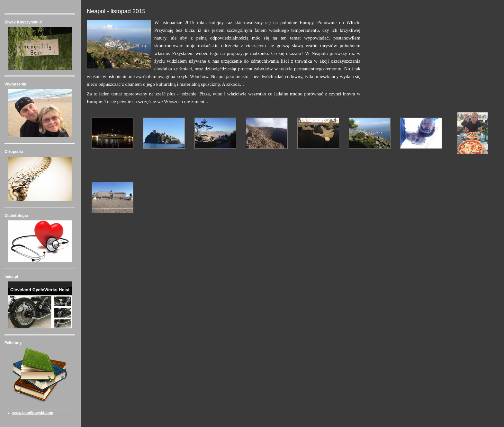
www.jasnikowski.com (33, 413)
